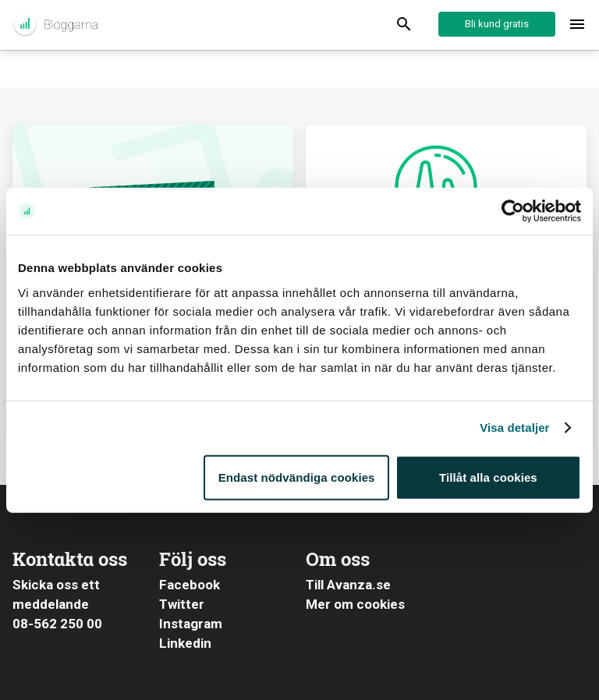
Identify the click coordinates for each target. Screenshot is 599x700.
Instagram (191, 624)
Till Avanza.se (348, 585)
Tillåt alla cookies (488, 477)
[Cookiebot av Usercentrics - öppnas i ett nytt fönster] (513, 211)
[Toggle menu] (577, 25)
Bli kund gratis (497, 24)
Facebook (190, 585)
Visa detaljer (514, 428)
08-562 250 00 (57, 624)
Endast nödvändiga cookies (297, 477)
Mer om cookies (355, 604)
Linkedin (185, 643)
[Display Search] (404, 25)
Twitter (182, 604)
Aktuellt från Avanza (55, 25)
